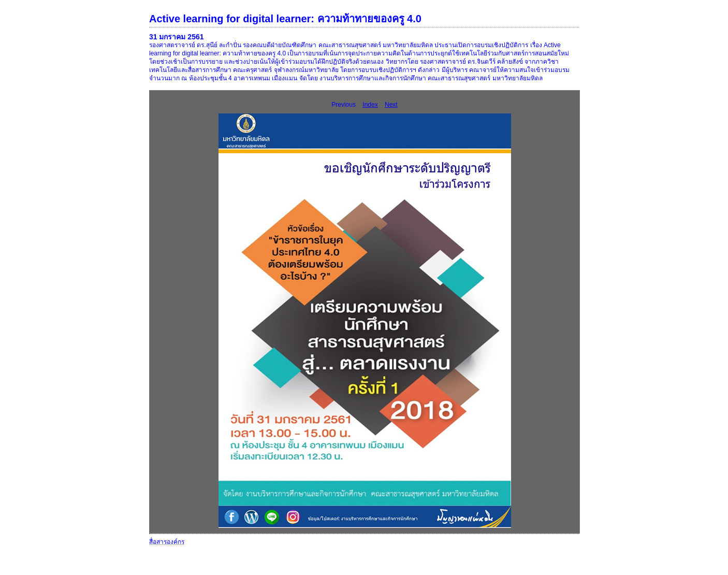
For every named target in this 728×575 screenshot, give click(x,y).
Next (391, 105)
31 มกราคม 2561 (177, 37)
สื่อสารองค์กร (167, 542)
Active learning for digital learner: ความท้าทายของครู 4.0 (285, 19)
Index (370, 105)
